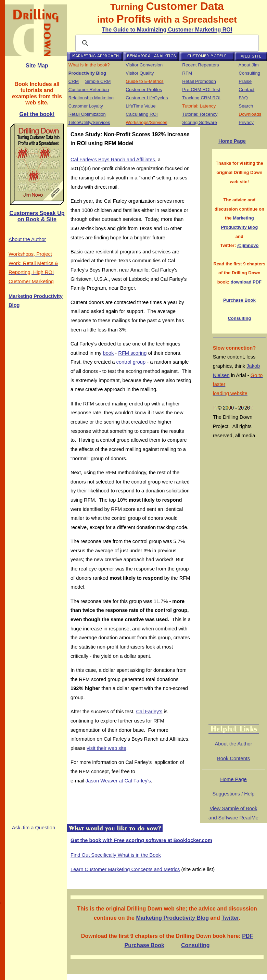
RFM (187, 73)
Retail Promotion (199, 81)
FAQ (243, 98)
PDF (247, 936)
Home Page (232, 141)
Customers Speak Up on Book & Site (37, 216)
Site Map (37, 66)
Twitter (230, 918)
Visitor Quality (140, 73)
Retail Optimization (87, 114)
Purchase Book (239, 300)
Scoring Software (200, 122)
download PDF (246, 282)
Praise (245, 81)
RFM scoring (132, 353)
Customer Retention (89, 90)
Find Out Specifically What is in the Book (116, 855)
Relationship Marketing (91, 98)
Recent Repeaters (200, 65)
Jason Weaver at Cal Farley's (118, 781)
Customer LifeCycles (147, 98)
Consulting (249, 73)
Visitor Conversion (144, 65)
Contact (246, 90)
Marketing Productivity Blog (172, 918)
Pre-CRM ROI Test (201, 90)
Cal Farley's (149, 712)
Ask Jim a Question (34, 828)
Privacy (246, 122)
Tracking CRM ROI (201, 98)
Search (246, 106)
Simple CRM (98, 81)
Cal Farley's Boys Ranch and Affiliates (113, 160)
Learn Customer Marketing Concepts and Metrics (125, 869)
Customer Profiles (144, 90)
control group (131, 362)
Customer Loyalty (86, 106)
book (109, 353)
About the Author (27, 239)
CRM (74, 81)
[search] (166, 43)
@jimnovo (248, 245)
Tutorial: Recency (200, 114)
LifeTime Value (141, 106)
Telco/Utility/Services (89, 122)
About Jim (249, 65)
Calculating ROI (142, 114)
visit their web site (106, 748)
